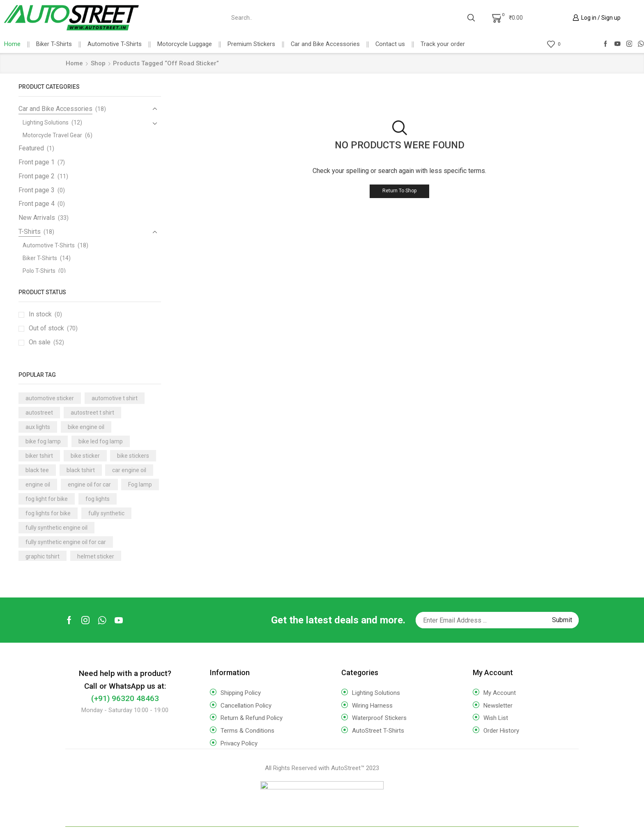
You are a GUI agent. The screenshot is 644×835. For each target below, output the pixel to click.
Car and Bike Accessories (325, 44)
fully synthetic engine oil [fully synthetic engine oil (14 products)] (56, 528)
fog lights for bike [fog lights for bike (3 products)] (48, 513)
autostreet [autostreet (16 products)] (39, 413)
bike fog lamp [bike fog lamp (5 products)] (43, 441)
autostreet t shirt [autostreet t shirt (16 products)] (92, 413)
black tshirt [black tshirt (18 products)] (81, 470)
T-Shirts (30, 232)
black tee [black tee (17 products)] (37, 470)
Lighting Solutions (46, 122)
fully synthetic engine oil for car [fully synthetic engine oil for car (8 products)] (66, 542)
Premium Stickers (251, 44)
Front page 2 (37, 176)
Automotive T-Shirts (115, 44)
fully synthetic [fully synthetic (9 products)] (106, 513)
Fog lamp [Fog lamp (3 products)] (140, 484)
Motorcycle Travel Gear (52, 135)
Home (12, 44)
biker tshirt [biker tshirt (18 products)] (39, 456)
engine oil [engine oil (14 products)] (38, 484)
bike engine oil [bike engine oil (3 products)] (86, 427)
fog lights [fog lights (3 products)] (98, 499)
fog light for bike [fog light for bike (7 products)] (47, 499)
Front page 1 (37, 162)
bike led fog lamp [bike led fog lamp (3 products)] (101, 441)
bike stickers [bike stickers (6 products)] (133, 456)
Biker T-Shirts (54, 44)
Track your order (443, 44)
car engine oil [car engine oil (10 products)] (129, 470)
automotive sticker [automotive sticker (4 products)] (50, 398)
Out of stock (53, 328)
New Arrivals (37, 218)
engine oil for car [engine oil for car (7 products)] (89, 484)
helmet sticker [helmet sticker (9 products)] (96, 556)
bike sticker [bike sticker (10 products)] (85, 456)
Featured (31, 148)
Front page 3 (37, 190)
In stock (45, 314)
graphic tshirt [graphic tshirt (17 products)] (43, 556)
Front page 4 (37, 204)
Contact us (390, 44)
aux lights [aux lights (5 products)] (38, 427)
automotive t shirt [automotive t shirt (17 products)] (115, 398)
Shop (98, 63)
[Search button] (471, 18)
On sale (46, 342)
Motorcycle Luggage (185, 44)
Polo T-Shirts (39, 271)
